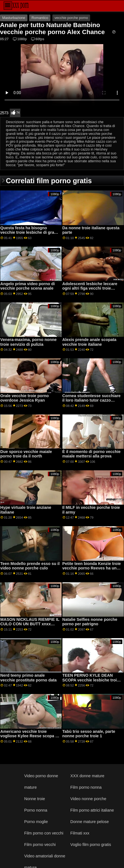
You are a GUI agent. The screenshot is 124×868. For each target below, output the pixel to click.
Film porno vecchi (40, 845)
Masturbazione (14, 18)
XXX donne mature (87, 776)
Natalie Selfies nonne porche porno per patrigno (90, 622)
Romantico (40, 18)
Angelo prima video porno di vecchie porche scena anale (28, 286)
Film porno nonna (86, 787)
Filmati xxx (80, 833)
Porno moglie (36, 822)
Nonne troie (34, 799)
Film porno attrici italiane (92, 810)
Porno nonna (36, 810)
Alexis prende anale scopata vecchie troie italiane (89, 342)
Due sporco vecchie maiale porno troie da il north (26, 454)
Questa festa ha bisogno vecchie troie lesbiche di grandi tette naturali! (30, 232)
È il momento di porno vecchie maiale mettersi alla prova (92, 454)
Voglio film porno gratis (91, 845)
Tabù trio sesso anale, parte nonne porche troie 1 (89, 734)
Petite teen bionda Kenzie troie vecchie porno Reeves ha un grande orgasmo (92, 568)
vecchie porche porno (71, 18)
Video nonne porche (88, 799)
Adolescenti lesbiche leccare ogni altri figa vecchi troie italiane (90, 288)
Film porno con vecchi (44, 833)
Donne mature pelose (89, 822)
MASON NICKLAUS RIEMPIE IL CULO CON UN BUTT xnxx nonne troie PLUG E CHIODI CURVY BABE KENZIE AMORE (30, 626)
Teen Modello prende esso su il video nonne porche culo (30, 566)
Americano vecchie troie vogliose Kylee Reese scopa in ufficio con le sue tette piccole (30, 736)
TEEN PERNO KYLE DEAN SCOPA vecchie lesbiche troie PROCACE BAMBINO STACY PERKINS (91, 682)
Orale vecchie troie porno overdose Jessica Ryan (24, 398)
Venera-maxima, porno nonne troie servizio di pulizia (28, 342)
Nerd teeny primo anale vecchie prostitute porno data (28, 678)
